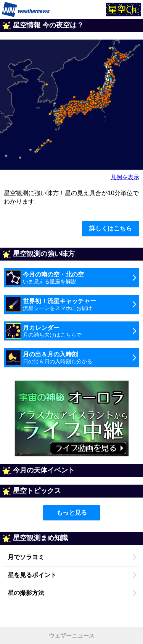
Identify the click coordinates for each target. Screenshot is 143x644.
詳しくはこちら (111, 228)
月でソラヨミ (26, 557)
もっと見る (72, 513)
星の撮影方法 (26, 593)
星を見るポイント (32, 575)
